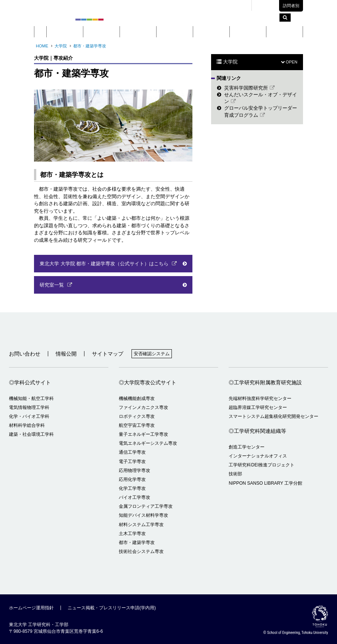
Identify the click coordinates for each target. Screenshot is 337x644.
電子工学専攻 (132, 462)
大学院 (138, 32)
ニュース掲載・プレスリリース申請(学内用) (112, 608)
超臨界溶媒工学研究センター (258, 407)
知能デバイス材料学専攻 (143, 515)
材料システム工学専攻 (141, 525)
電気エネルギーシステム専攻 (148, 443)
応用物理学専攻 (135, 471)
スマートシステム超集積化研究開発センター (273, 416)
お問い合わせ (25, 354)
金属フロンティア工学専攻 (146, 506)
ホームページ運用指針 (31, 608)
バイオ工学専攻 (135, 497)
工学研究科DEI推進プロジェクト (262, 465)
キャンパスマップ (195, 6)
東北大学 (161, 6)
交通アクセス (232, 6)
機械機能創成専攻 (137, 398)
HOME (42, 46)
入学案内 (248, 32)
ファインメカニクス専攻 (143, 407)
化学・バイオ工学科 (29, 416)
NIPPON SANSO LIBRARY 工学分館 (265, 483)
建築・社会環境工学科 (31, 434)
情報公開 (66, 354)
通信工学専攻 (132, 452)
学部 (102, 32)
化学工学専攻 (132, 488)
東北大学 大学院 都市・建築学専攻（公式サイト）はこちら (105, 264)
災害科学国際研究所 (246, 88)
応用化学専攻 (132, 479)
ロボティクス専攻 (137, 416)
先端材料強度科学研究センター (260, 398)
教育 (175, 32)
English (268, 6)
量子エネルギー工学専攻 (143, 434)
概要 (65, 32)
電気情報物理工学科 (29, 407)
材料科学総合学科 (27, 425)
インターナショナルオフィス (258, 456)
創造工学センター (247, 447)
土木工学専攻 (132, 534)
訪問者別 (291, 6)
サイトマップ (108, 354)
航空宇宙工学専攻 (137, 425)
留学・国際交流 (285, 32)
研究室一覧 (52, 285)
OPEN (289, 62)
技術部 (235, 474)
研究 (211, 32)
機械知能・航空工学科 (31, 398)
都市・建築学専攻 (90, 46)
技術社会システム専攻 (141, 551)
